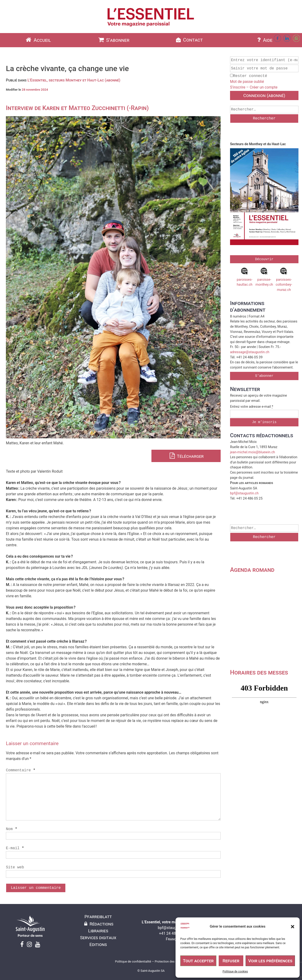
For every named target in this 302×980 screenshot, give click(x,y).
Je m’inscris (264, 422)
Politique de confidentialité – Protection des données (151, 961)
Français (174, 939)
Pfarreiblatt (98, 917)
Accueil (38, 40)
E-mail (15, 848)
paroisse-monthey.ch (264, 277)
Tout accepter (198, 961)
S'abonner (264, 376)
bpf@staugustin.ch (244, 493)
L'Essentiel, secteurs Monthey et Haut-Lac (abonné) (74, 80)
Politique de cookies (235, 972)
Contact (189, 40)
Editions (98, 944)
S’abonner (113, 40)
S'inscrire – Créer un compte (254, 87)
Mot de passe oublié (247, 82)
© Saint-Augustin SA (151, 971)
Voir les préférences (270, 961)
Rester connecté (249, 76)
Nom (12, 829)
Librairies (98, 931)
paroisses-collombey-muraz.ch (284, 280)
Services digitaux (98, 938)
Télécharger (186, 456)
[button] (293, 927)
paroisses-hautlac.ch (245, 277)
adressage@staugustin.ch (250, 352)
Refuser (231, 961)
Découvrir (264, 259)
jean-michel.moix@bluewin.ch (252, 452)
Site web (15, 867)
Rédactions (98, 924)
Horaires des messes (259, 672)
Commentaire (21, 770)
